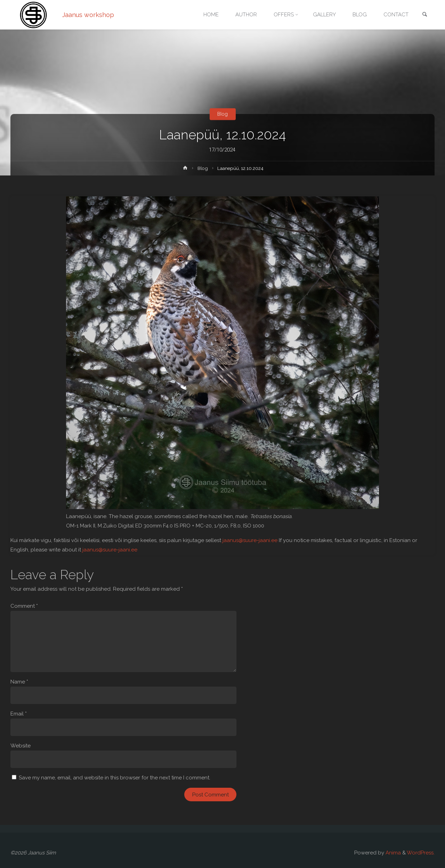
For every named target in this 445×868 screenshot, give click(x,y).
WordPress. (421, 853)
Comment (24, 606)
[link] (424, 15)
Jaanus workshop (88, 15)
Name (19, 682)
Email (19, 714)
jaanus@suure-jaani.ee (250, 540)
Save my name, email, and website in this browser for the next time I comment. (115, 778)
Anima (393, 853)
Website (21, 746)
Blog (222, 114)
